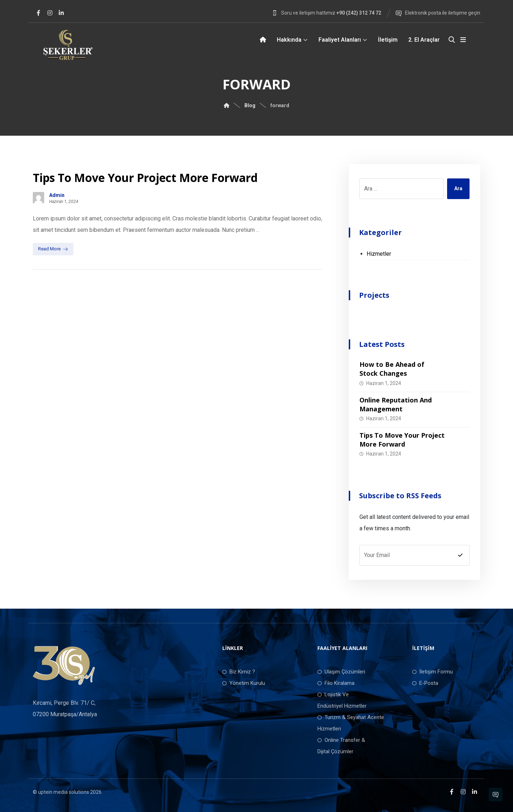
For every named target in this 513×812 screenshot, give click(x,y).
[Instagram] (50, 13)
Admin (57, 195)
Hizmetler (379, 254)
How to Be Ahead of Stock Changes (392, 369)
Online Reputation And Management (396, 404)
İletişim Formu (432, 672)
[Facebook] (38, 13)
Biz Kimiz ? (239, 672)
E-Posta (425, 683)
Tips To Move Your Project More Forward (402, 440)
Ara (458, 189)
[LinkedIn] (61, 13)
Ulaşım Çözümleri (341, 672)
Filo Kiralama (336, 683)
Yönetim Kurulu (244, 683)
